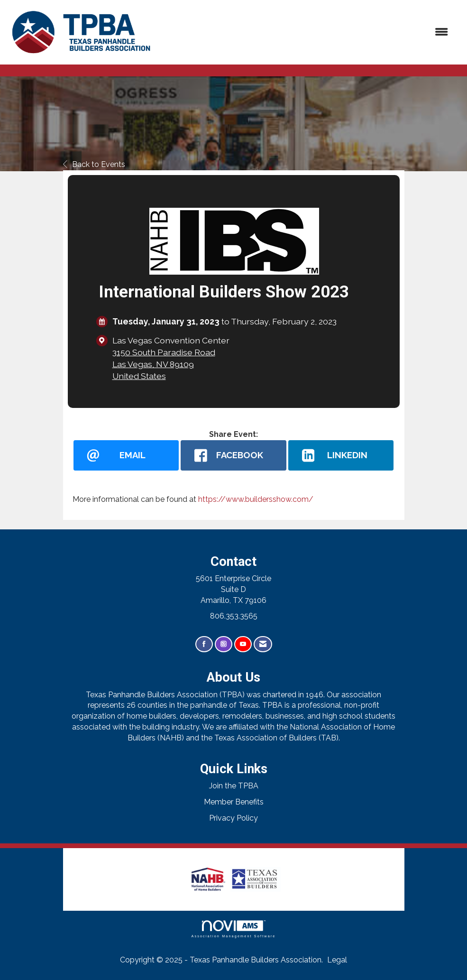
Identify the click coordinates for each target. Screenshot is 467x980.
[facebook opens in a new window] (233, 455)
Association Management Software (233, 929)
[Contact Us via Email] (263, 644)
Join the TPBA (234, 786)
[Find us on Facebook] (204, 644)
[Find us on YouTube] (243, 644)
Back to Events (94, 164)
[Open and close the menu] (307, 32)
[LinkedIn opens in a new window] (341, 455)
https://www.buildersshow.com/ (256, 499)
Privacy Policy (233, 818)
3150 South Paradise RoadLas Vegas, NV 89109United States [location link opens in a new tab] (164, 364)
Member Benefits (234, 802)
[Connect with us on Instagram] (224, 644)
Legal (337, 960)
